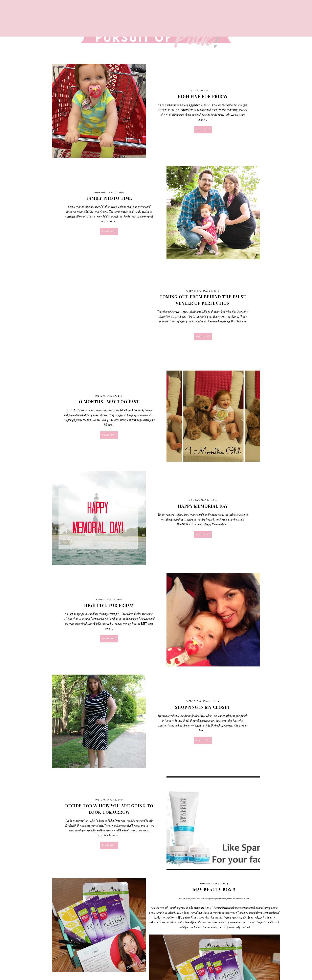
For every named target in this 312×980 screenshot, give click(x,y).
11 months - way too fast (109, 402)
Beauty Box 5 (183, 899)
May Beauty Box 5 (214, 890)
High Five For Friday (203, 96)
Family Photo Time (109, 198)
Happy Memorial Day (203, 506)
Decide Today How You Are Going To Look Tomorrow (109, 809)
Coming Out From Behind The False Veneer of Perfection (203, 300)
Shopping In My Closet (203, 707)
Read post (203, 130)
